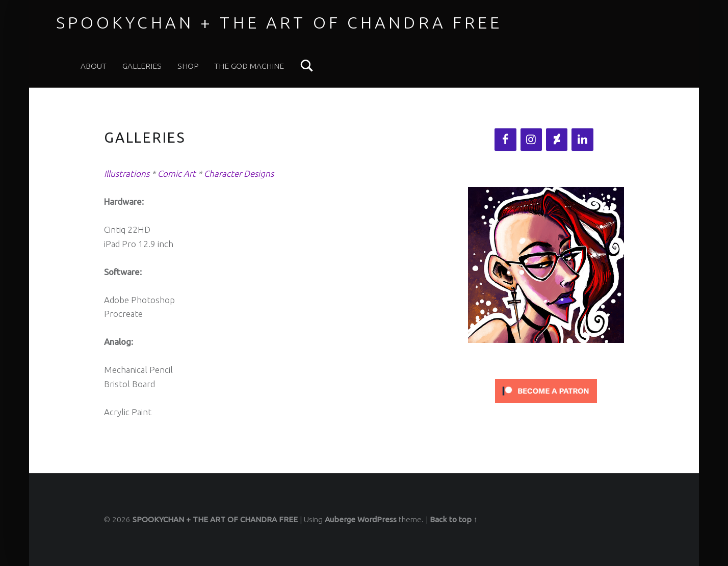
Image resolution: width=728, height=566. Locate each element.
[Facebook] (505, 140)
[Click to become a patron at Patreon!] (546, 390)
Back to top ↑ (454, 519)
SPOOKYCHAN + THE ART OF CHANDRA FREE (279, 22)
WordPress (377, 519)
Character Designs (239, 173)
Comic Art (177, 173)
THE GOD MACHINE (249, 66)
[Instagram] (531, 140)
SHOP (188, 66)
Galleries (142, 66)
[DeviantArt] (557, 140)
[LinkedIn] (582, 140)
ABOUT (94, 66)
